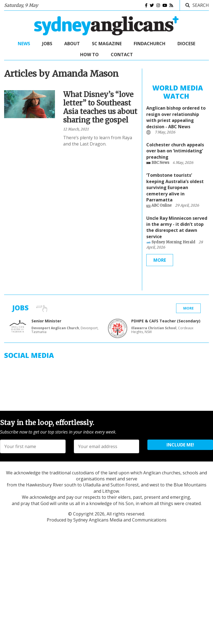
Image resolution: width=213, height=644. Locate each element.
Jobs (47, 44)
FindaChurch (150, 44)
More (160, 262)
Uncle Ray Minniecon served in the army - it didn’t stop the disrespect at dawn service (177, 229)
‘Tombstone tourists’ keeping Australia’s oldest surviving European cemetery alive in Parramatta (175, 190)
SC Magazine (107, 44)
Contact (122, 55)
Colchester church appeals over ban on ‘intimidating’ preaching (175, 153)
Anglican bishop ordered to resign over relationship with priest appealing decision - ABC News (176, 119)
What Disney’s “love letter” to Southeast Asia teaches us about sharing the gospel (100, 108)
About (72, 44)
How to (89, 55)
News (24, 44)
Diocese (186, 44)
